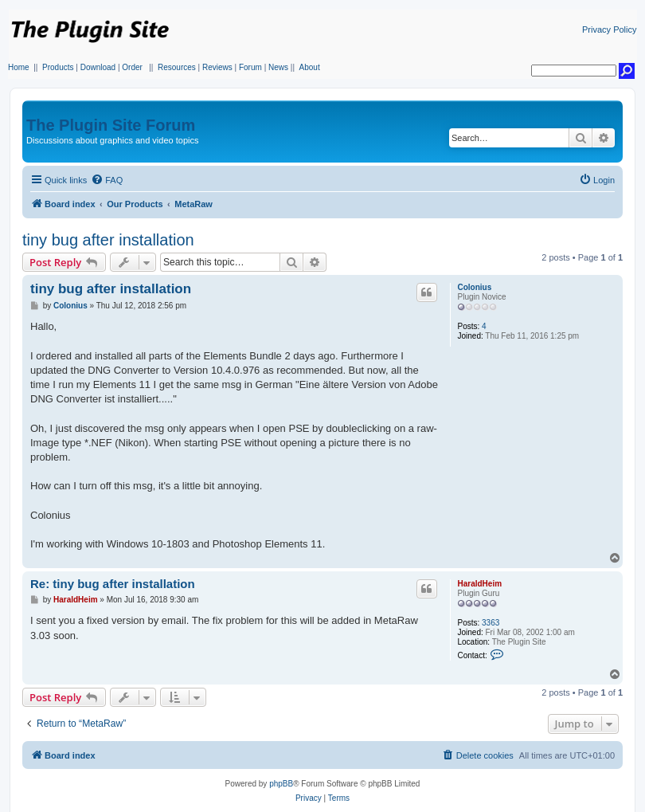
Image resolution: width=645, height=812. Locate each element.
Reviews (217, 67)
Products (58, 67)
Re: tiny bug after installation (113, 584)
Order (132, 67)
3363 (491, 623)
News (278, 67)
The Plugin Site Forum (111, 125)
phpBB (281, 784)
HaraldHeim (479, 584)
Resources (177, 67)
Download (98, 67)
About (310, 67)
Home (19, 67)
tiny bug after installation (108, 240)
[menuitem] (107, 180)
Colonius (474, 287)
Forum (250, 67)
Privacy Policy (609, 29)
